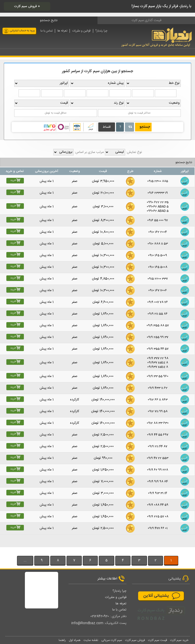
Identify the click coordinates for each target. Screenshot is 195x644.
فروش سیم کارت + (27, 6)
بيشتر (8, 549)
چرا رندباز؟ (101, 31)
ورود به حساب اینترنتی (22, 31)
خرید (15, 180)
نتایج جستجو (184, 162)
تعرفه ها (62, 31)
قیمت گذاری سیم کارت (146, 20)
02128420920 (100, 616)
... (25, 560)
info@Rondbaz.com (87, 623)
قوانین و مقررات (81, 31)
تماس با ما (46, 31)
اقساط (107, 127)
